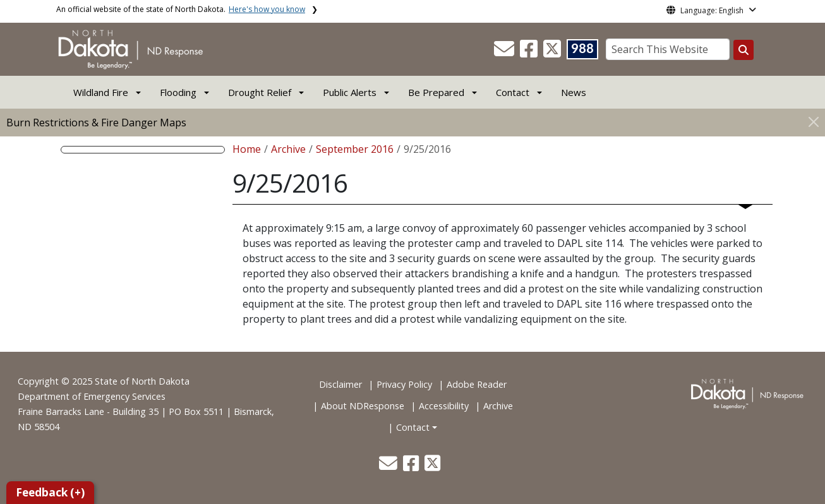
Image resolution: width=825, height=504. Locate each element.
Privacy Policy (404, 384)
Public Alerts (350, 92)
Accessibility (444, 406)
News (574, 92)
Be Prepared (436, 92)
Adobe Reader (477, 384)
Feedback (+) (50, 492)
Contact (413, 427)
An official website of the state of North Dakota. (181, 9)
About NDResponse (363, 406)
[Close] (814, 122)
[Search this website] (744, 50)
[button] (505, 52)
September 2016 (355, 149)
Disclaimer (340, 384)
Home (247, 149)
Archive (288, 149)
